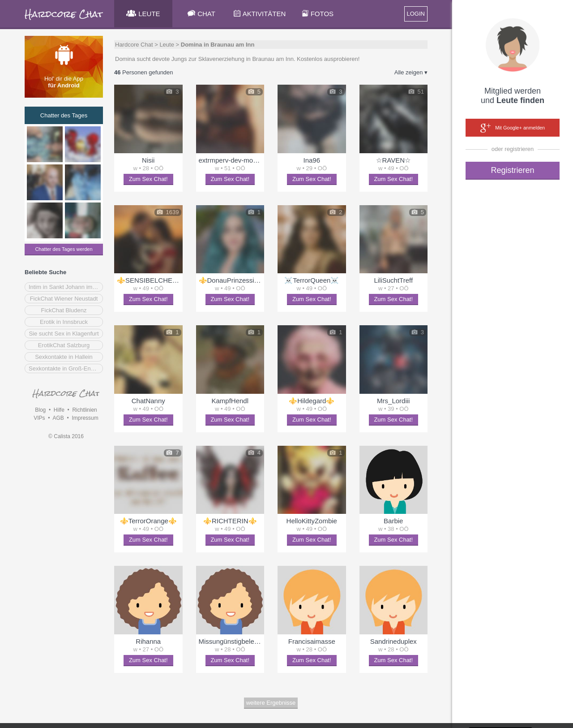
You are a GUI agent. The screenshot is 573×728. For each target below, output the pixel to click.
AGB (58, 418)
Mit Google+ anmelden (513, 128)
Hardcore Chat (134, 45)
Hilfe (59, 410)
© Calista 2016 (66, 436)
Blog (40, 410)
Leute (167, 45)
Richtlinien (84, 410)
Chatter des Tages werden (64, 249)
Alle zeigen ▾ (411, 72)
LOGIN (416, 14)
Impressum (85, 418)
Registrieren (512, 170)
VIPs (39, 418)
